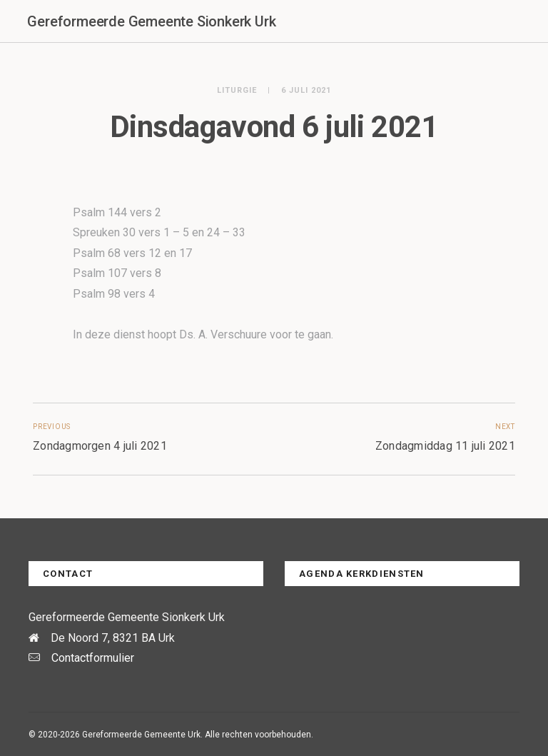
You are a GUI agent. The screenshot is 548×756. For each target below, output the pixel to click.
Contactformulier (93, 658)
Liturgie (237, 90)
